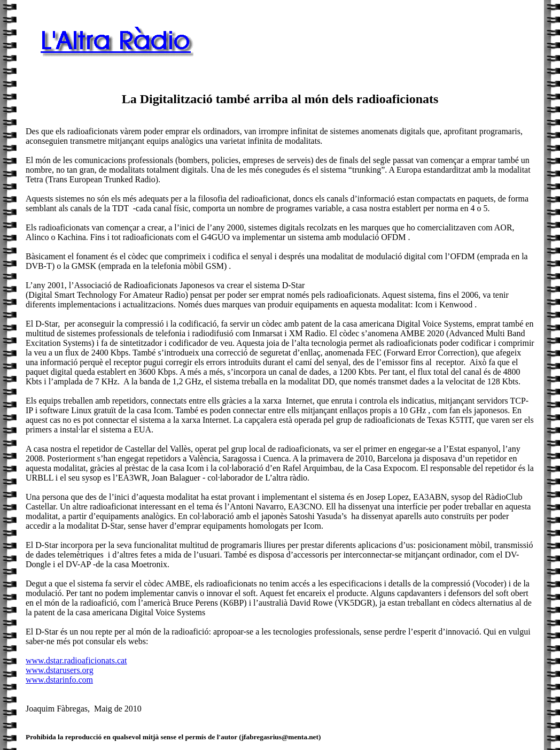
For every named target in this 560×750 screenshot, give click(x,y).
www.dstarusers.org (60, 670)
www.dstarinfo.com (59, 680)
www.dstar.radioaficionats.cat (76, 660)
